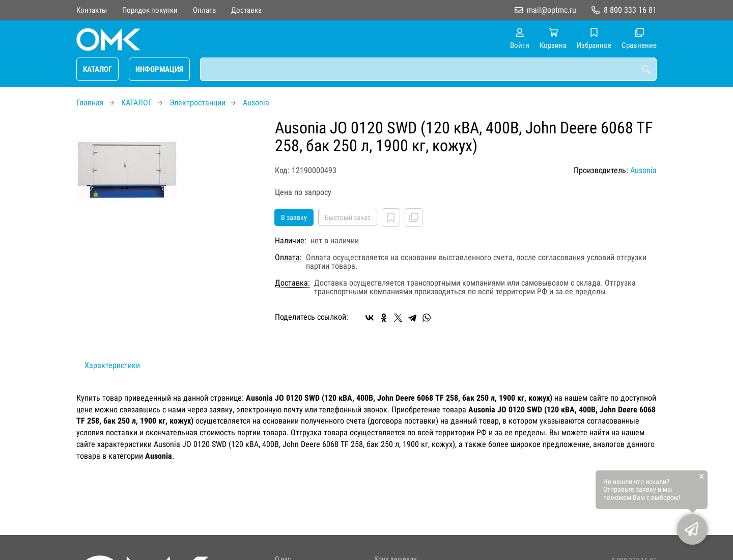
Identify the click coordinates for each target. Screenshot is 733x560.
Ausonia (256, 103)
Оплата (204, 10)
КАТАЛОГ (97, 69)
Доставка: (292, 283)
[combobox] (428, 69)
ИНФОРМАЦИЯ (159, 69)
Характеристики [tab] (112, 365)
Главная (90, 103)
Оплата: (288, 258)
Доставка (246, 10)
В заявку (294, 217)
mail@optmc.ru (552, 10)
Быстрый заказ (348, 217)
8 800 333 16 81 (630, 10)
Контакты (92, 10)
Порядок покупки (150, 10)
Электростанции (198, 103)
